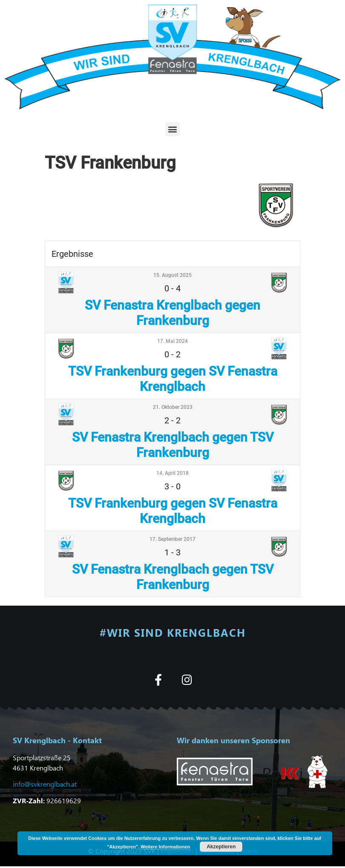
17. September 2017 (172, 539)
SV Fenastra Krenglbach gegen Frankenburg (172, 313)
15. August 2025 (172, 275)
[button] (173, 129)
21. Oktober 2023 (173, 407)
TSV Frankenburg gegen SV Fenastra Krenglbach (173, 379)
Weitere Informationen (165, 847)
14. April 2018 (172, 473)
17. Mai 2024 (172, 341)
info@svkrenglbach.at (45, 784)
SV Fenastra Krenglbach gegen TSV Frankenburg (173, 445)
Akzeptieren (221, 847)
